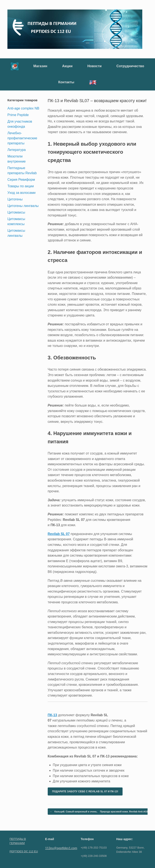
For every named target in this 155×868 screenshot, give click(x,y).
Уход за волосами (21, 193)
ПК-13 (52, 715)
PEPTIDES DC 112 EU (24, 851)
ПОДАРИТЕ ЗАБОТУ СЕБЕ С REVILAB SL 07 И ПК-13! (85, 791)
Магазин (40, 66)
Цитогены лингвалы (23, 206)
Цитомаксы (16, 212)
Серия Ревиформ (21, 180)
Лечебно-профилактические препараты (22, 138)
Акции (67, 66)
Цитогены (15, 199)
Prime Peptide (18, 115)
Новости (94, 66)
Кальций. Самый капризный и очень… (75, 812)
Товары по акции (21, 186)
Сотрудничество (130, 66)
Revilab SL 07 (59, 534)
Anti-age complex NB (23, 108)
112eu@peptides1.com (61, 848)
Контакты (66, 82)
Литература (17, 150)
